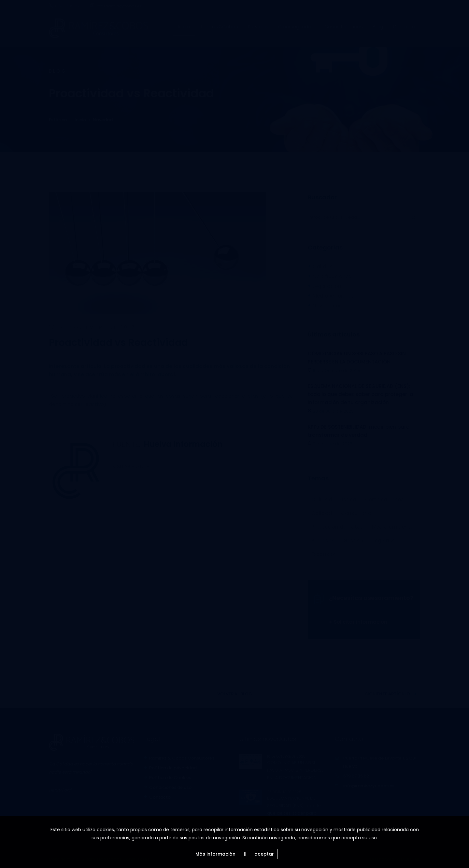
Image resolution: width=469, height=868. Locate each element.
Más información (215, 854)
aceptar (264, 854)
